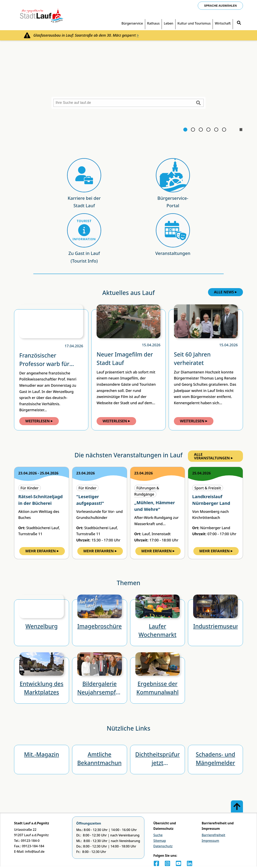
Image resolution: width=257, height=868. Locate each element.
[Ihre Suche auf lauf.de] (128, 103)
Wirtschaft (223, 23)
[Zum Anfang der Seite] (237, 806)
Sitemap (160, 841)
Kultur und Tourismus (194, 23)
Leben (169, 23)
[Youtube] (178, 863)
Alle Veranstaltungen (213, 456)
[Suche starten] (198, 103)
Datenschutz (163, 846)
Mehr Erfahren (42, 551)
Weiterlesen (39, 421)
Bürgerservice (132, 23)
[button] (241, 143)
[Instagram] (167, 863)
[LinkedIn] (190, 863)
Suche (158, 835)
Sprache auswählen (220, 6)
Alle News (226, 292)
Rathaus (153, 23)
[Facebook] (156, 863)
